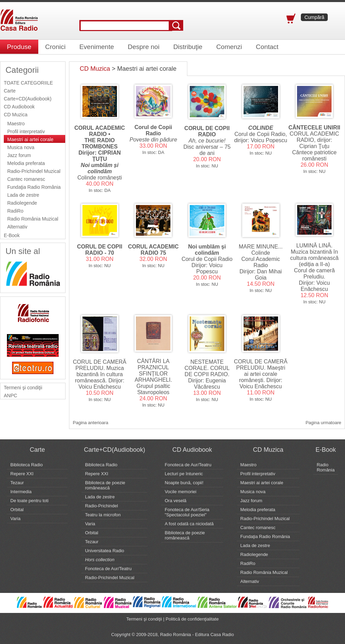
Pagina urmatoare (323, 423)
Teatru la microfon (103, 515)
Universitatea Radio (104, 551)
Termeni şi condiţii (23, 388)
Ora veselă (175, 501)
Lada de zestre (23, 195)
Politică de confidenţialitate (192, 619)
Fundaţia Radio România (34, 187)
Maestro (16, 124)
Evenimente (97, 47)
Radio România (326, 467)
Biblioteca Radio (27, 465)
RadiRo (15, 211)
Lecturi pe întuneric (184, 474)
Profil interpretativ (26, 131)
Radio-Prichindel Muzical (34, 171)
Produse (19, 47)
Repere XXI (22, 474)
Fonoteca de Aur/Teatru (108, 569)
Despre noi (144, 47)
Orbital (17, 510)
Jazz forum (19, 155)
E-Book (12, 235)
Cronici (55, 47)
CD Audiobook (19, 107)
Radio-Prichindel (101, 506)
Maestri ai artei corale (30, 139)
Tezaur (17, 483)
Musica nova (21, 147)
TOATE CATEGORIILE (28, 83)
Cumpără (314, 17)
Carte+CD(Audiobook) (28, 99)
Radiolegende (22, 203)
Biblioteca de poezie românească (105, 485)
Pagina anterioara (91, 423)
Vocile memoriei (180, 492)
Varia (15, 519)
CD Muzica (16, 115)
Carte (10, 91)
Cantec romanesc (26, 179)
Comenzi (229, 47)
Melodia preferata (26, 163)
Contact (267, 47)
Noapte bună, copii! (184, 483)
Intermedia (21, 492)
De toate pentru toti (29, 501)
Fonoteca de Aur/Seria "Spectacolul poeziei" (187, 512)
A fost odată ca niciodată (189, 524)
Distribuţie (188, 47)
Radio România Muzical (33, 219)
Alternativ (17, 227)
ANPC (11, 396)
